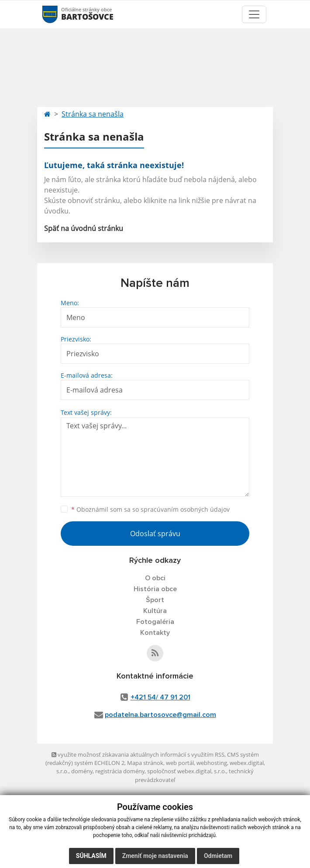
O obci (155, 578)
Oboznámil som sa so (150, 509)
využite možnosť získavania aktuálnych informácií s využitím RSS (138, 754)
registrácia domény (120, 771)
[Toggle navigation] (254, 14)
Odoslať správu (155, 534)
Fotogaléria (155, 622)
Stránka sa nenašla (93, 114)
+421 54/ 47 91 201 (160, 697)
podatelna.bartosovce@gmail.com (160, 715)
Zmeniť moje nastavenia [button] (155, 856)
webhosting (212, 763)
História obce (155, 589)
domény (82, 771)
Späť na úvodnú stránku (84, 228)
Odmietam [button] (218, 856)
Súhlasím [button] (91, 856)
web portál (180, 763)
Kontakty (155, 633)
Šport (155, 600)
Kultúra (155, 611)
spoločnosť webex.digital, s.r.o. (187, 771)
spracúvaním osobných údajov (185, 509)
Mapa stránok (145, 763)
